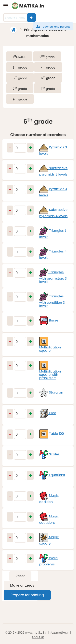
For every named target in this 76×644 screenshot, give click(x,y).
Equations (52, 475)
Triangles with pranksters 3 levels (53, 277)
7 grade (20, 88)
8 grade (48, 88)
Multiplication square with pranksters (50, 371)
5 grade (20, 78)
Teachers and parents (53, 27)
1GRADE (19, 57)
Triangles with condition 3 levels (52, 301)
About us (38, 637)
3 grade (20, 67)
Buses (49, 320)
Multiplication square (50, 346)
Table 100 (52, 434)
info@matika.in (59, 633)
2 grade (47, 57)
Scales (49, 454)
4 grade (48, 67)
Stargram (52, 392)
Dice (48, 413)
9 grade (20, 99)
